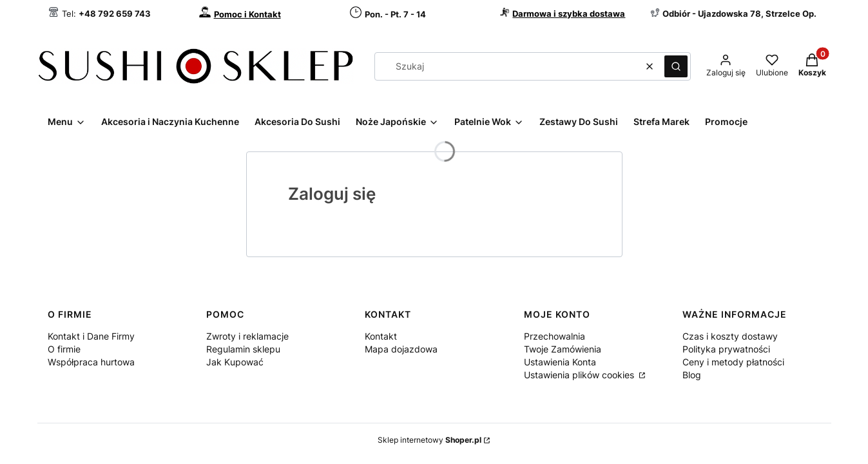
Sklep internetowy (429, 440)
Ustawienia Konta (560, 362)
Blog (692, 375)
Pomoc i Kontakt (247, 14)
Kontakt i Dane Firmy (91, 336)
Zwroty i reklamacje (247, 336)
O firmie (64, 349)
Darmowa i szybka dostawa (569, 14)
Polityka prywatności (726, 349)
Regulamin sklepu (243, 349)
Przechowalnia (555, 336)
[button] (676, 66)
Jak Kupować (235, 362)
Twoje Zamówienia (563, 349)
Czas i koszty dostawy (730, 336)
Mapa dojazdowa (401, 349)
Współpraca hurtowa (91, 362)
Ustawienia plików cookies (580, 375)
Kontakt (381, 336)
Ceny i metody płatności (733, 362)
